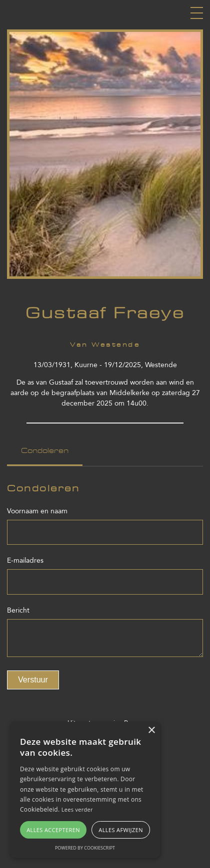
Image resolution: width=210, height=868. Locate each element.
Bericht (18, 610)
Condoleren (45, 451)
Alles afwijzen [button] (121, 830)
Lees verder (77, 809)
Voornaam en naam (37, 511)
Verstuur (33, 679)
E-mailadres (25, 560)
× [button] (151, 731)
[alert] (85, 790)
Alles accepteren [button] (53, 830)
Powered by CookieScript (85, 848)
